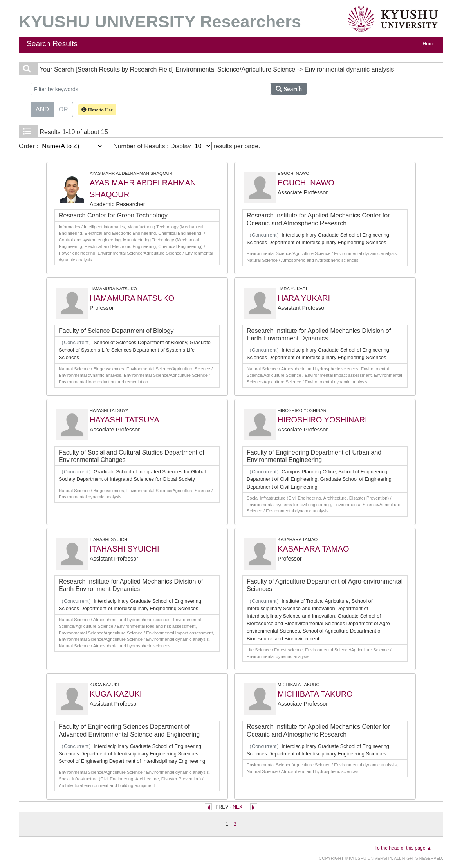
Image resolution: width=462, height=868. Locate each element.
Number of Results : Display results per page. (187, 146)
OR (63, 109)
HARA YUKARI (304, 298)
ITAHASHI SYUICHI (124, 549)
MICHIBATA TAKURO (315, 694)
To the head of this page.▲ (403, 848)
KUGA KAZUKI (116, 694)
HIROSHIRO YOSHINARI (322, 420)
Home (429, 44)
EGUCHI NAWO (306, 183)
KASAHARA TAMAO (313, 549)
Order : (61, 146)
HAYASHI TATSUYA (125, 420)
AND (42, 109)
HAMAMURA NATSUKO (132, 298)
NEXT (239, 807)
